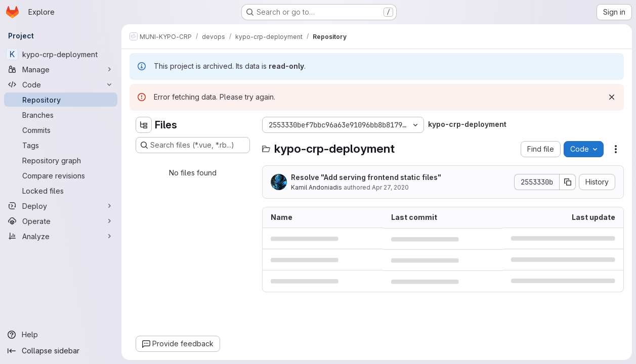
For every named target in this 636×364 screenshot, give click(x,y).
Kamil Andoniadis (316, 187)
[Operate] (61, 221)
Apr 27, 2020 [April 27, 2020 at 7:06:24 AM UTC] (390, 187)
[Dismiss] (612, 97)
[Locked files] (61, 191)
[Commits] (61, 130)
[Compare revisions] (61, 175)
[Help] (61, 335)
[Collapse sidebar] (61, 351)
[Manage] (61, 69)
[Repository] (61, 100)
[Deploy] (61, 206)
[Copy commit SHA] (568, 182)
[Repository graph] (61, 160)
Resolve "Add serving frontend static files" (366, 177)
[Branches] (61, 115)
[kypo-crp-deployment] (61, 54)
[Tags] (61, 145)
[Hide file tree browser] (144, 125)
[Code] (61, 84)
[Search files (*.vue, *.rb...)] (193, 145)
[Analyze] (61, 236)
